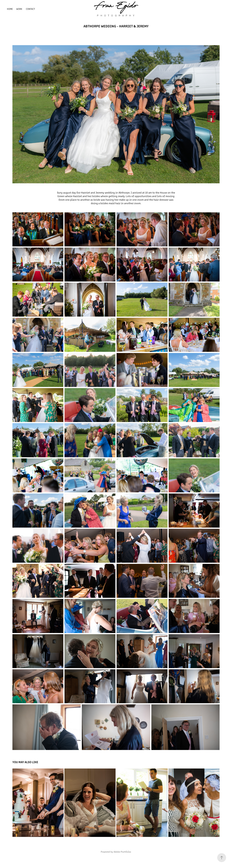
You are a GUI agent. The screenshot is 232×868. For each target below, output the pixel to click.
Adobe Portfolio (122, 852)
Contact (30, 9)
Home (10, 9)
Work (19, 9)
